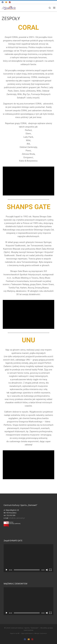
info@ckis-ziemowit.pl (17, 518)
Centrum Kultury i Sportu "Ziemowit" (25, 628)
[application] (28, 558)
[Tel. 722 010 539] (10, 2)
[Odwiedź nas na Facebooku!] (3, 2)
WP (19, 633)
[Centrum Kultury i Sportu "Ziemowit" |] (9, 7)
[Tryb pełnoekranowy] (50, 570)
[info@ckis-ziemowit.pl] (6, 2)
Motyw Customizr (41, 633)
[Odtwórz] (7, 570)
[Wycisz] (47, 570)
